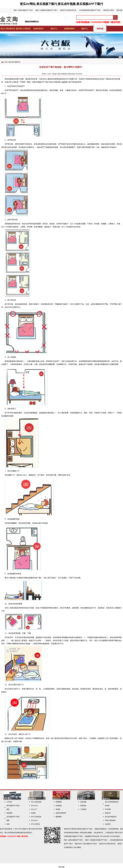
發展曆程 (9, 813)
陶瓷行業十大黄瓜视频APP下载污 (86, 844)
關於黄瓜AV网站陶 (23, 29)
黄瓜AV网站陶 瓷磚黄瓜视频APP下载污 (80, 829)
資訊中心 (54, 29)
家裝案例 (83, 806)
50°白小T (34, 809)
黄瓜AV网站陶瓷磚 (6, 829)
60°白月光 (34, 806)
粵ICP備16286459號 (35, 829)
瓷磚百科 (108, 813)
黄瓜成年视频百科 (15, 62)
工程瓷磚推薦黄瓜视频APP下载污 (90, 10)
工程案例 (83, 809)
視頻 (8, 824)
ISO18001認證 (115, 836)
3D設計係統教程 (110, 820)
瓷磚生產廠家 (88, 833)
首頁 (6, 62)
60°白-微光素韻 (36, 802)
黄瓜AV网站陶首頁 (8, 29)
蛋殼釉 (33, 813)
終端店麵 (83, 802)
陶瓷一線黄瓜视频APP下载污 (23, 10)
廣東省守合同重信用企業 (68, 10)
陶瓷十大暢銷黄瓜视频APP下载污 (46, 10)
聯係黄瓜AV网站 (109, 10)
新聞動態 (59, 802)
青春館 (58, 809)
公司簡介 (9, 802)
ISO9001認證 (95, 836)
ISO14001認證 (105, 836)
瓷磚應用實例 (69, 29)
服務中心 (85, 29)
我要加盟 (119, 10)
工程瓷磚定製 (109, 833)
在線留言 (108, 824)
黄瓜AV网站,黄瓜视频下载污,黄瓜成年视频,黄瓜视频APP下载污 (62, 4)
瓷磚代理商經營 (61, 813)
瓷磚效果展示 (38, 29)
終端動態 (59, 806)
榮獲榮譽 (59, 817)
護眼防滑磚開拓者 (32, 22)
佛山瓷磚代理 (99, 833)
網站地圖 (61, 867)
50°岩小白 (34, 820)
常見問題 (108, 809)
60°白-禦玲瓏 (35, 824)
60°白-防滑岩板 (36, 817)
